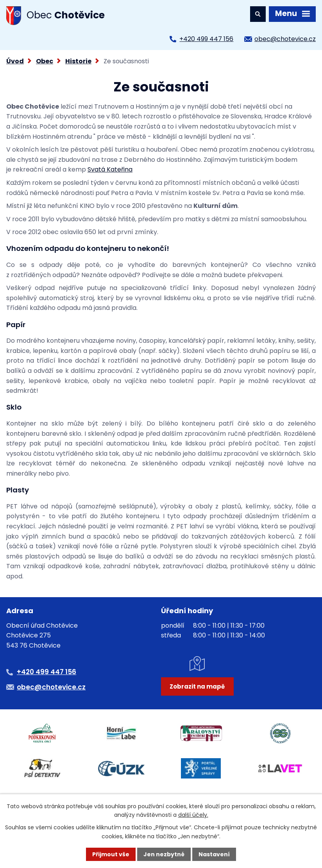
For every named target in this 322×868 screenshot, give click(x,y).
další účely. (193, 815)
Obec (45, 61)
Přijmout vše (111, 854)
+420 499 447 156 (206, 39)
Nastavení (214, 854)
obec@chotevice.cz (285, 39)
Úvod (15, 61)
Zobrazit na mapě (197, 686)
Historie (78, 61)
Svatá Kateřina (110, 169)
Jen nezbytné (164, 854)
